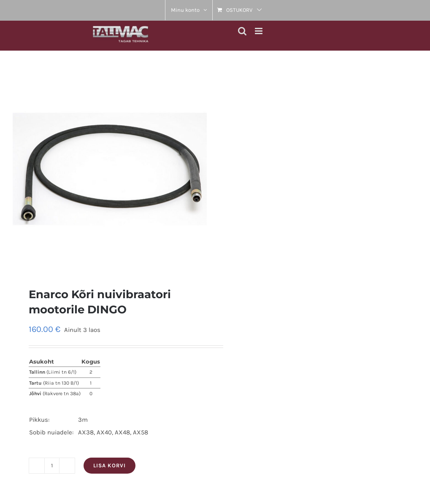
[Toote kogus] (52, 466)
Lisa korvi (110, 465)
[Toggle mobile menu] (259, 31)
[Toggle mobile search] (242, 31)
